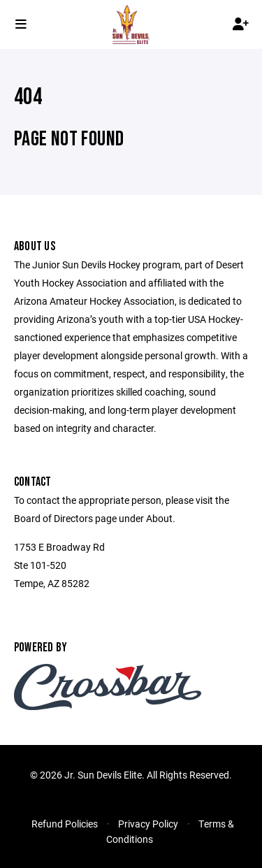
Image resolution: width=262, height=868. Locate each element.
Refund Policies (65, 824)
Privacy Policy (148, 824)
